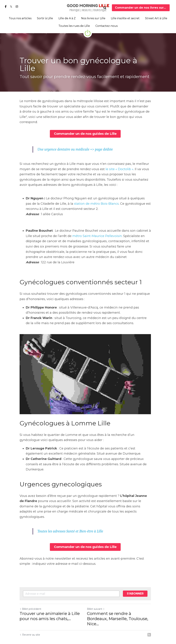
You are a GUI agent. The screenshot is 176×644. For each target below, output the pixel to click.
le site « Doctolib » (119, 163)
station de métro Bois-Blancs (85, 197)
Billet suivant (99, 600)
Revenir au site (30, 621)
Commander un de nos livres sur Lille (142, 8)
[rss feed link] (155, 621)
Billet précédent (30, 600)
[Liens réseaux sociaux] (6, 7)
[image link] (88, 7)
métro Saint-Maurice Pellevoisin (97, 230)
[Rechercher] (105, 8)
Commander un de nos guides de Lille (88, 128)
